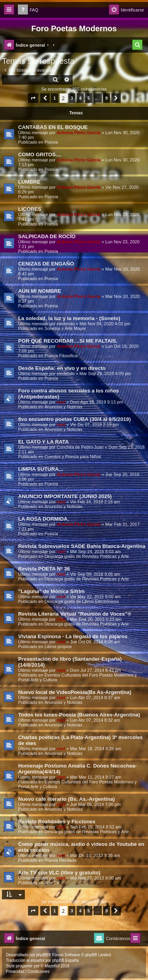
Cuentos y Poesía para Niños (73, 457)
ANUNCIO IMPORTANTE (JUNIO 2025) (65, 496)
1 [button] (54, 98)
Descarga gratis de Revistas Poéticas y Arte (87, 556)
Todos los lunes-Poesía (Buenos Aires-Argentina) (79, 715)
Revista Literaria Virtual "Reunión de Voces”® (75, 614)
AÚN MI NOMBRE (40, 291)
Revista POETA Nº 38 (44, 569)
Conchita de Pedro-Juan (80, 447)
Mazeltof (52, 966)
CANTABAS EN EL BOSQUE (53, 127)
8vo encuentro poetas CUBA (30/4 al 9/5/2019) (74, 419)
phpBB (42, 955)
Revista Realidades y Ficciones (57, 822)
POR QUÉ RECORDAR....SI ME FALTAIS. (68, 341)
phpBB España (65, 960)
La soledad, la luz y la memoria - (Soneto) (69, 318)
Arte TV (52, 883)
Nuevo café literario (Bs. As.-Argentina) (67, 799)
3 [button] (72, 98)
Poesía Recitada (61, 860)
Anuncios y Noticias (64, 407)
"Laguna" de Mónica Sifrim (52, 591)
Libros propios (58, 646)
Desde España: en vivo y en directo (62, 368)
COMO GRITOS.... (40, 154)
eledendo (66, 324)
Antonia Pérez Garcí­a (79, 133)
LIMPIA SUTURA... (41, 469)
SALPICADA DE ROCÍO (47, 236)
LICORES (30, 209)
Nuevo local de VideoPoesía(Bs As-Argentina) (75, 692)
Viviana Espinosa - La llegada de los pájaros (73, 636)
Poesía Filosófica (61, 356)
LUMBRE (29, 182)
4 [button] (80, 98)
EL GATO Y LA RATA (43, 442)
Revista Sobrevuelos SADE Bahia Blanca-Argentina (82, 546)
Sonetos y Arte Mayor (65, 328)
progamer (24, 966)
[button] (33, 98)
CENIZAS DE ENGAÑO (46, 264)
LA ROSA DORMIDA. (44, 519)
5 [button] (88, 98)
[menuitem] (28, 10)
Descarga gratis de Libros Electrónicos (82, 601)
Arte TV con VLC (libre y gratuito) (59, 873)
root (61, 402)
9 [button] (107, 98)
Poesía (51, 142)
